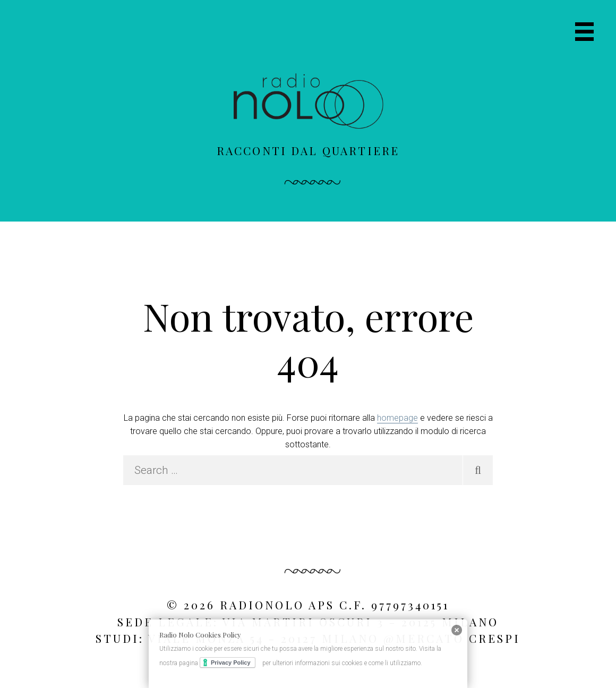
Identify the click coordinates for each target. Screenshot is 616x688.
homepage (397, 418)
